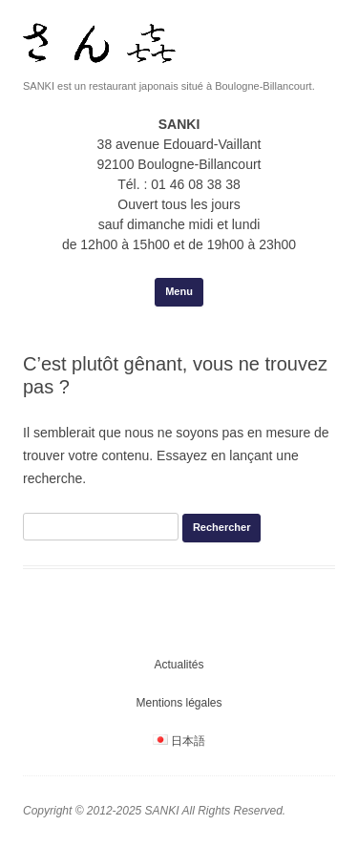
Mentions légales (179, 703)
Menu (179, 291)
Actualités (179, 665)
